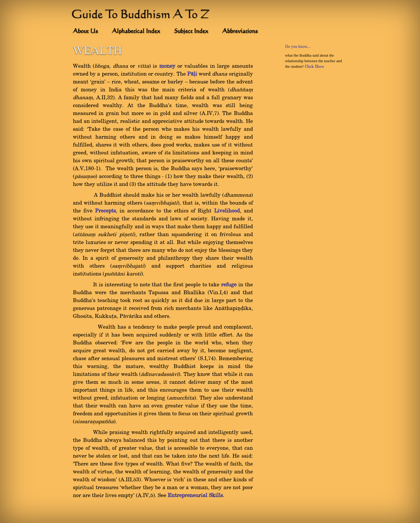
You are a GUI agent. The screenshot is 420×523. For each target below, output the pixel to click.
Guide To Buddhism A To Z (141, 15)
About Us (85, 32)
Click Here (314, 67)
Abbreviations (240, 32)
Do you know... (297, 47)
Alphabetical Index (136, 32)
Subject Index (191, 32)
